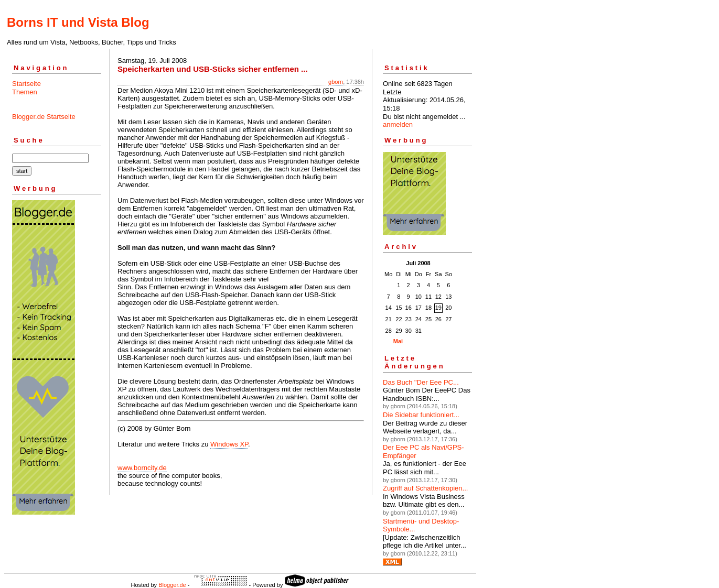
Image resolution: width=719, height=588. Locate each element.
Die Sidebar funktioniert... (421, 415)
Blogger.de (172, 585)
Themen (25, 92)
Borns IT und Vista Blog (78, 22)
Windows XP (229, 444)
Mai (398, 341)
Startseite (26, 84)
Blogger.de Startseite (44, 117)
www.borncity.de (142, 468)
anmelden (398, 124)
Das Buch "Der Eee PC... (421, 382)
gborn (336, 82)
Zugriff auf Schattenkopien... (425, 488)
